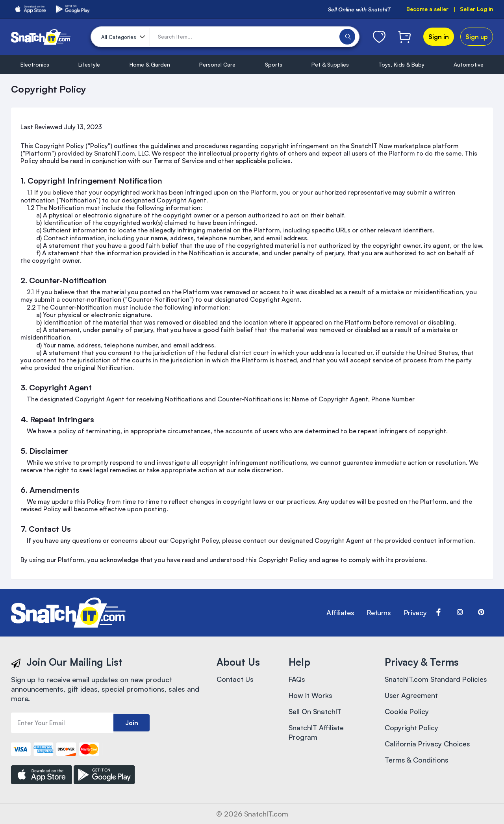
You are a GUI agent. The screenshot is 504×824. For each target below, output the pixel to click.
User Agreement (411, 696)
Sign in (439, 37)
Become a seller (427, 9)
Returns (379, 613)
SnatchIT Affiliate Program (317, 734)
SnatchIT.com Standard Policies (437, 679)
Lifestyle (89, 64)
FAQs (297, 679)
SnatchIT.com (266, 814)
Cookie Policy (407, 713)
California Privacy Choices (428, 746)
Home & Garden (150, 64)
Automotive (469, 64)
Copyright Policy (412, 729)
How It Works (311, 696)
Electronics (35, 64)
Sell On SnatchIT (316, 713)
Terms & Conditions (417, 762)
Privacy (415, 613)
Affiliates (340, 613)
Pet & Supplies (330, 64)
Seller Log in (476, 9)
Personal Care (217, 64)
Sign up (477, 37)
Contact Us (235, 679)
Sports (274, 64)
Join (132, 723)
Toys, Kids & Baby (401, 64)
